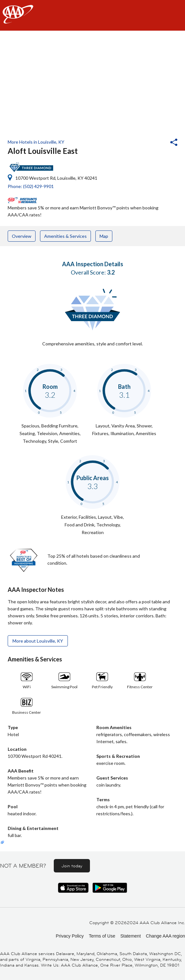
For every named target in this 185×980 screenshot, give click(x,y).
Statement (131, 936)
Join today (72, 866)
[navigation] (92, 15)
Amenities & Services (65, 236)
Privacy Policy (70, 936)
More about (38, 641)
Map (104, 236)
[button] (157, 143)
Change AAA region (165, 936)
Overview (22, 236)
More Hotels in (36, 142)
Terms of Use (102, 936)
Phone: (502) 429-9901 (31, 186)
